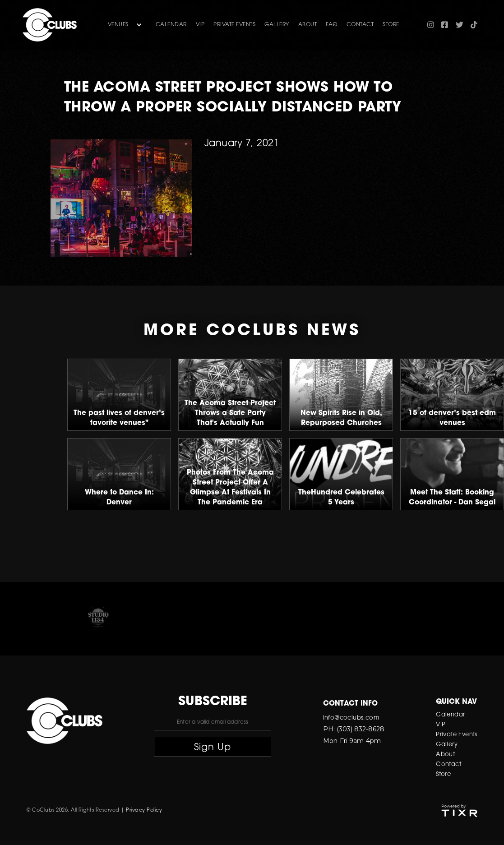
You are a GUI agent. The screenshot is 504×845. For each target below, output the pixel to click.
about (308, 25)
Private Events (234, 25)
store (391, 25)
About (445, 755)
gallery (277, 25)
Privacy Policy (144, 810)
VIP (200, 25)
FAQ (332, 25)
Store (443, 774)
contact (360, 25)
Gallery (447, 745)
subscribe (213, 702)
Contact (449, 764)
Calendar (171, 25)
